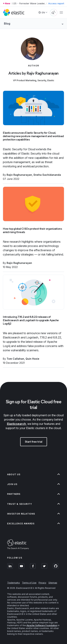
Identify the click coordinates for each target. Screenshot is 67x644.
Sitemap (53, 583)
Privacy (42, 583)
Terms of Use (29, 583)
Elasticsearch (16, 424)
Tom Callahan (15, 359)
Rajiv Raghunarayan (19, 175)
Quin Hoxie (32, 359)
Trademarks (13, 583)
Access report (56, 3)
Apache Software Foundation (42, 625)
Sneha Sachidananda (47, 175)
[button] (33, 474)
